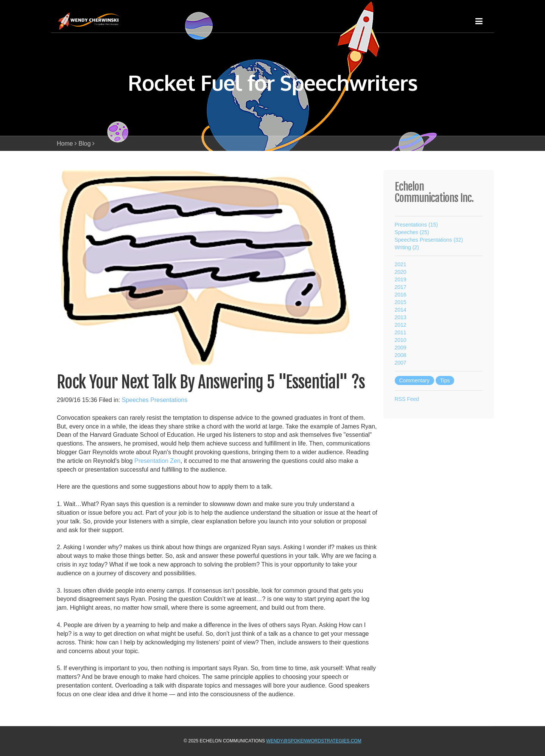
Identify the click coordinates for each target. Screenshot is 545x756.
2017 (401, 287)
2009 (401, 348)
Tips (445, 380)
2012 (401, 325)
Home (65, 144)
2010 (401, 340)
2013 (401, 317)
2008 (401, 355)
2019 (401, 279)
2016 (401, 295)
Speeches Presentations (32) (429, 240)
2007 (401, 363)
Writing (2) (407, 247)
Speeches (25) (412, 232)
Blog (85, 144)
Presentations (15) (416, 225)
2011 (401, 332)
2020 (401, 272)
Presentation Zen (157, 461)
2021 (401, 264)
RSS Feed (407, 399)
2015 (401, 302)
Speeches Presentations (155, 400)
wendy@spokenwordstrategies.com (314, 741)
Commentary (414, 380)
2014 (401, 310)
